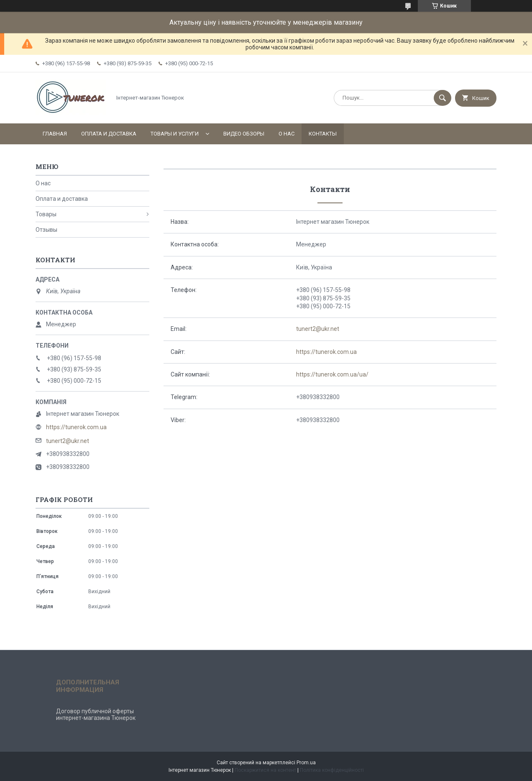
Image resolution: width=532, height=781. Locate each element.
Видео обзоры (244, 134)
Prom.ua (306, 763)
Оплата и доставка (109, 134)
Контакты (323, 134)
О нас (286, 134)
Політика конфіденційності (332, 770)
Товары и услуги (175, 134)
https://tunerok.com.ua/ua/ (332, 374)
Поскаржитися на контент (265, 770)
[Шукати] (442, 98)
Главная (55, 134)
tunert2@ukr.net (318, 329)
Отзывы (46, 230)
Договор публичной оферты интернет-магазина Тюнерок (96, 714)
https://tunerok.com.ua (326, 352)
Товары (46, 214)
